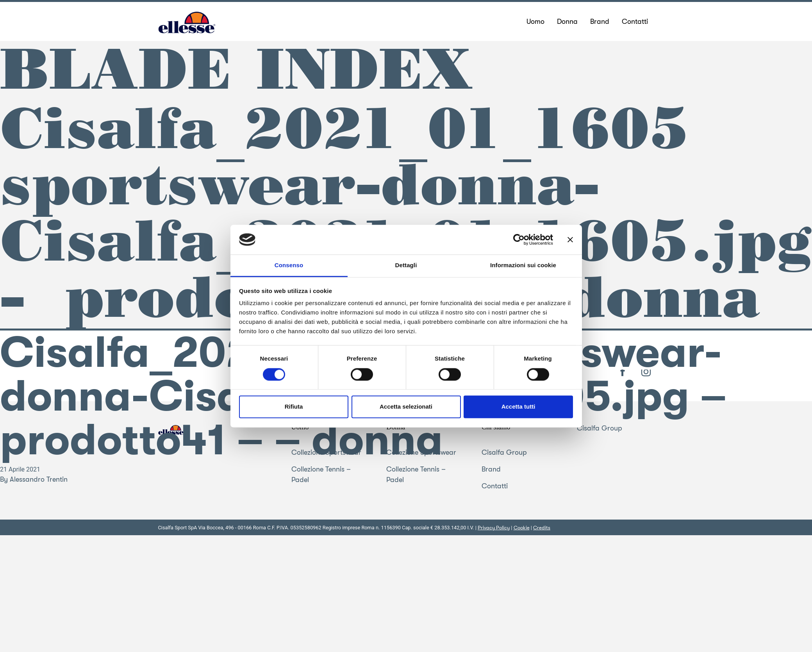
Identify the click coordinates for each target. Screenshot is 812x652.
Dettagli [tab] (406, 265)
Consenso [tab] (289, 265)
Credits (542, 528)
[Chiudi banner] (570, 239)
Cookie (522, 528)
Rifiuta (294, 407)
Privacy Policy (494, 528)
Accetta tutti (518, 407)
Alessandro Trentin (39, 479)
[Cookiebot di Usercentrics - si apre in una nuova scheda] (519, 239)
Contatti (495, 486)
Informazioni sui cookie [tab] (523, 265)
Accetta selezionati (406, 407)
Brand (491, 469)
